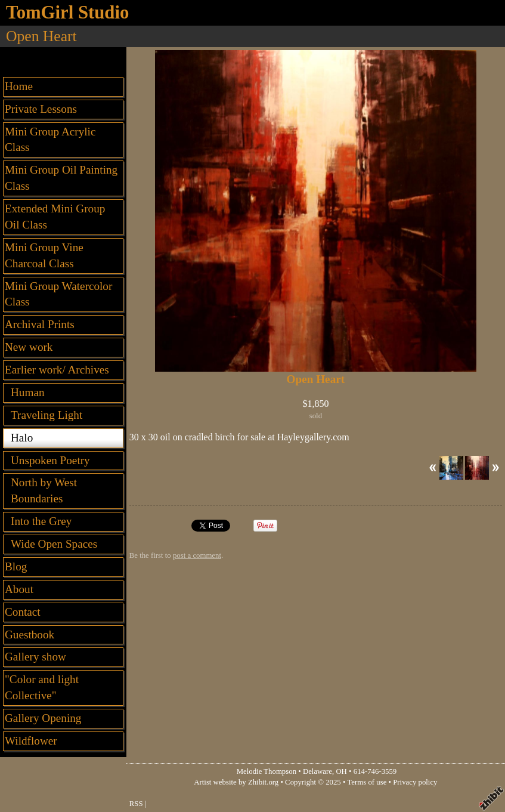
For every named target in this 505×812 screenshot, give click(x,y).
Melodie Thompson (267, 771)
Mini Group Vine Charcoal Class (44, 255)
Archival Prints (40, 324)
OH (341, 771)
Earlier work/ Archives (57, 370)
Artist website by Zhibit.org (236, 782)
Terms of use (367, 782)
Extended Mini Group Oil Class (55, 217)
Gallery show (35, 657)
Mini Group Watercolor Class (58, 294)
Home (19, 86)
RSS (136, 804)
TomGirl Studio (67, 13)
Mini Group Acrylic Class (50, 140)
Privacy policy (415, 782)
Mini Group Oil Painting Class (61, 178)
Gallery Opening (43, 718)
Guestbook (30, 635)
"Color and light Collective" (42, 687)
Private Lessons (41, 109)
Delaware (317, 771)
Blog (16, 566)
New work (29, 347)
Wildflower (31, 741)
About (19, 589)
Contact (23, 612)
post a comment (197, 555)
